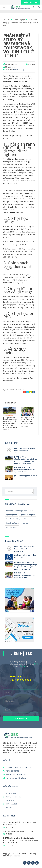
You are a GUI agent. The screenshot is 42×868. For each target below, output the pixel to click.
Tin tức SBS (9, 800)
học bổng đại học (12, 527)
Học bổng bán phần (13, 523)
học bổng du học (21, 511)
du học (32, 511)
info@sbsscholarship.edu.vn (15, 774)
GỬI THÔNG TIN (21, 719)
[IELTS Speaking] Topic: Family (25, 476)
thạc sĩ (8, 519)
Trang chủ (7, 20)
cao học (25, 523)
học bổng (9, 511)
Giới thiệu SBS (10, 793)
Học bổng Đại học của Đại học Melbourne (18, 831)
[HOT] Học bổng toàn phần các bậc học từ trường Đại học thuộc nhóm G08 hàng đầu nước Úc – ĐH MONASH (11, 423)
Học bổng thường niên (28, 515)
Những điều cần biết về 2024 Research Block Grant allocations (25, 451)
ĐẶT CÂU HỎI (31, 2)
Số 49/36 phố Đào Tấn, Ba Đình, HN (17, 767)
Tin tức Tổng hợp (19, 20)
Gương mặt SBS (10, 804)
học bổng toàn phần (20, 519)
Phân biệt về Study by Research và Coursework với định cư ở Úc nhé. (21, 23)
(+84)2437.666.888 (11, 771)
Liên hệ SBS (9, 807)
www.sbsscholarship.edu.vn (15, 778)
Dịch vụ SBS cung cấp (12, 797)
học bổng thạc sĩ (12, 515)
